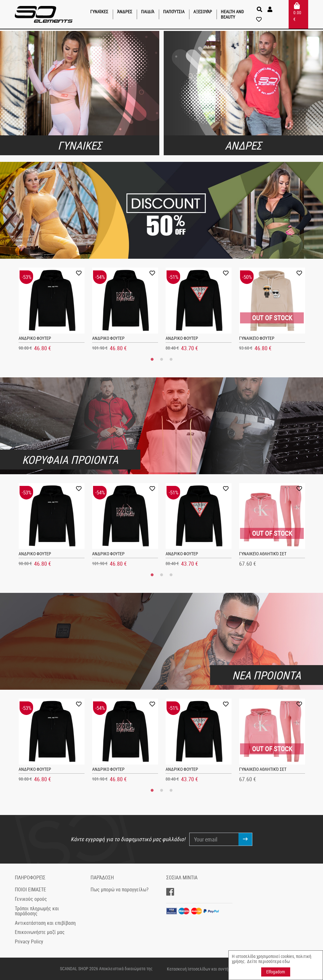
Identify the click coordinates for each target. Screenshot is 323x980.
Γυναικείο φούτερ (257, 338)
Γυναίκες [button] (99, 12)
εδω (286, 961)
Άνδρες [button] (125, 12)
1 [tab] (152, 359)
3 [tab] (171, 359)
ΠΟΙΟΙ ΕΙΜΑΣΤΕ (30, 889)
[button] (270, 9)
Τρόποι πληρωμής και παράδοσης (37, 911)
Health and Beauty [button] (232, 14)
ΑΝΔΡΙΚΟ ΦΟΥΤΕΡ (35, 338)
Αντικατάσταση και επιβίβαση (45, 923)
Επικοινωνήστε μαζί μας (40, 932)
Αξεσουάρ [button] (203, 12)
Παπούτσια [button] (174, 12)
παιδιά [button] (148, 12)
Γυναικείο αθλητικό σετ (263, 554)
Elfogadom (276, 972)
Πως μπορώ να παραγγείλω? (120, 889)
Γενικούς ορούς (31, 899)
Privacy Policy (29, 942)
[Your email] (214, 839)
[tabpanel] (52, 311)
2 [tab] (161, 359)
